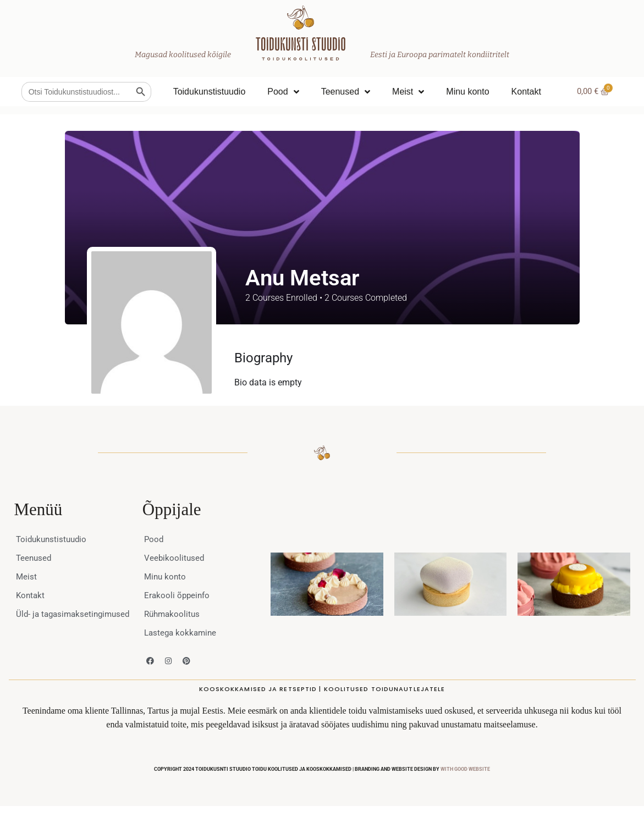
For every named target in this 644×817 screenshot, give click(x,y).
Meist (408, 92)
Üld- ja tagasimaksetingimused (63, 619)
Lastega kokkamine (182, 633)
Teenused (346, 92)
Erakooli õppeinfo (178, 595)
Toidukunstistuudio (210, 92)
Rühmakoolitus (174, 614)
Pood (283, 92)
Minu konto (467, 92)
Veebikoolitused (175, 558)
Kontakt (526, 92)
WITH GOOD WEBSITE (465, 769)
